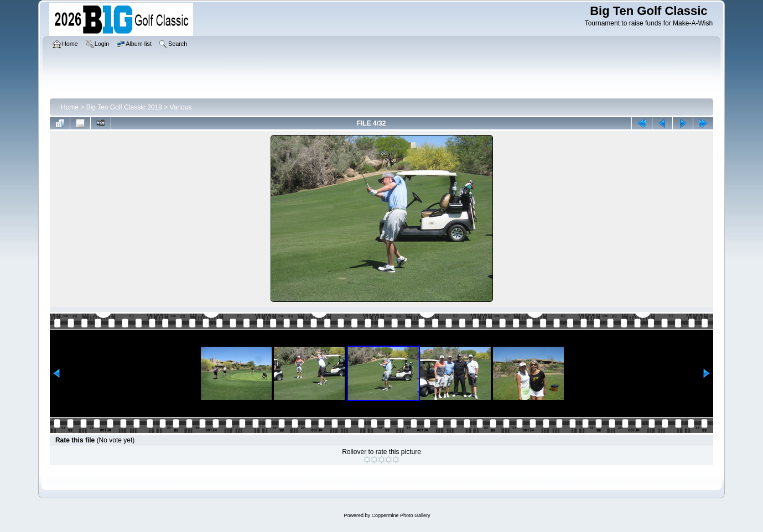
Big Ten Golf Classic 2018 (124, 107)
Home (70, 107)
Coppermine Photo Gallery (401, 515)
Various (181, 107)
